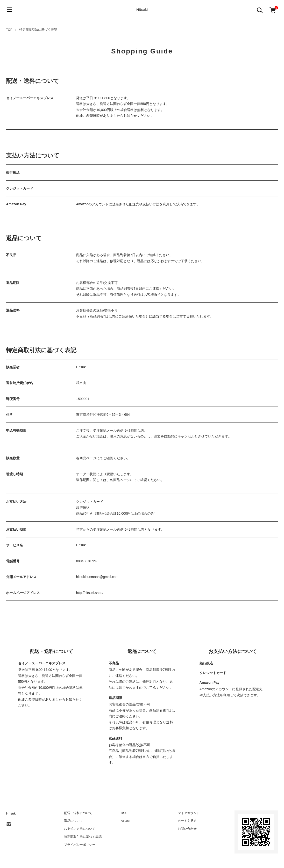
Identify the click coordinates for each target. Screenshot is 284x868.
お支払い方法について (80, 829)
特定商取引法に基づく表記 (83, 837)
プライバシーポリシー (80, 845)
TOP (9, 30)
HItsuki (142, 10)
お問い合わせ (187, 829)
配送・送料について (78, 813)
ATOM (125, 821)
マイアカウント (189, 813)
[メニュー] (10, 10)
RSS (124, 813)
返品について (73, 821)
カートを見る (187, 821)
